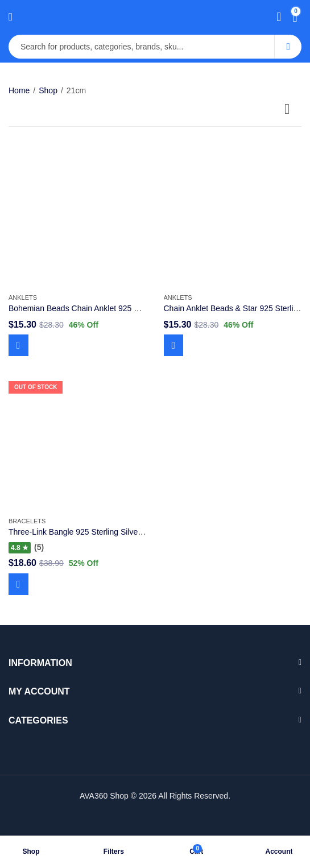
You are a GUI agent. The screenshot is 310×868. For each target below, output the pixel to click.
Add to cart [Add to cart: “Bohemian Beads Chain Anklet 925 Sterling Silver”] (18, 345)
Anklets (23, 297)
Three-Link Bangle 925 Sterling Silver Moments (92, 532)
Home (19, 90)
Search (288, 47)
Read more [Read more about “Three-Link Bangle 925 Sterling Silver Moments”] (18, 584)
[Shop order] (293, 111)
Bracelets (27, 521)
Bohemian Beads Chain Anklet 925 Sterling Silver (96, 308)
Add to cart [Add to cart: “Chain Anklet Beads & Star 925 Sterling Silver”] (174, 345)
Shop (48, 90)
